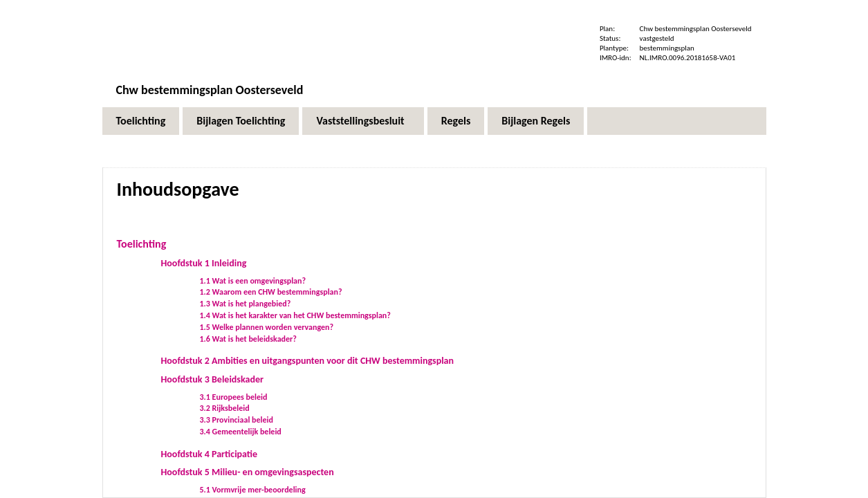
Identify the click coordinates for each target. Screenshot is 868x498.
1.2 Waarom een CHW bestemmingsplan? (271, 292)
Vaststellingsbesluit (360, 121)
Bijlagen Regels (536, 121)
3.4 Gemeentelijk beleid (241, 432)
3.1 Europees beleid (234, 397)
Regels (456, 121)
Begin (702, 195)
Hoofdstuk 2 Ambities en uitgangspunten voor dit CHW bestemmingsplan (308, 361)
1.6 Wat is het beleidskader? (248, 339)
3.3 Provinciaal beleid (237, 420)
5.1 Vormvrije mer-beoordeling (253, 490)
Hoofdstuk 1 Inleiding (204, 263)
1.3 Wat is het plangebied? (246, 304)
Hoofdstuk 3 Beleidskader (212, 379)
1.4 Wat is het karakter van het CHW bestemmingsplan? (295, 315)
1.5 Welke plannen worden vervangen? (267, 327)
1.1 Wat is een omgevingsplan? (253, 281)
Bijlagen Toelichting (241, 121)
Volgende (726, 195)
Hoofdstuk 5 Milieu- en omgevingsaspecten (248, 472)
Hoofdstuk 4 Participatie (210, 454)
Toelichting (141, 121)
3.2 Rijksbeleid (225, 408)
